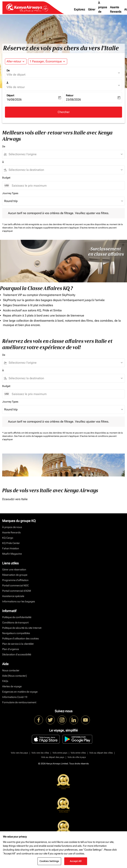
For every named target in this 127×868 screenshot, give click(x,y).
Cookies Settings (49, 861)
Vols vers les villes (40, 753)
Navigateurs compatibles (16, 633)
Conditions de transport (15, 623)
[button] (48, 61)
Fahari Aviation (11, 548)
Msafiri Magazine (12, 554)
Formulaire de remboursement (19, 702)
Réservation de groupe (15, 575)
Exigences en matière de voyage (20, 692)
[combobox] (65, 154)
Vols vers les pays (19, 753)
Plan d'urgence (11, 649)
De (8, 70)
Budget (6, 178)
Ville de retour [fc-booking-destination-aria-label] (16, 87)
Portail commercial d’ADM (17, 591)
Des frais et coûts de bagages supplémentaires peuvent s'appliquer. (47, 228)
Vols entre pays (60, 753)
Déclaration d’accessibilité (17, 654)
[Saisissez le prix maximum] (66, 186)
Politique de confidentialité (17, 617)
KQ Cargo (8, 538)
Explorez (80, 9)
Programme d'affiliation (15, 580)
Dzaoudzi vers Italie (15, 499)
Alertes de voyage (12, 686)
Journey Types (10, 193)
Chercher (64, 112)
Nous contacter (11, 670)
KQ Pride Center (11, 543)
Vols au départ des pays (53, 757)
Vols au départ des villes (101, 753)
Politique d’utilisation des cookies (20, 638)
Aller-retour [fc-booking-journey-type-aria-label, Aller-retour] (14, 61)
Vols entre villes (78, 753)
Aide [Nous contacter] (14, 676)
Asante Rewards (116, 9)
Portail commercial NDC (15, 585)
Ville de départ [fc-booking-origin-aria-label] (16, 75)
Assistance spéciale (13, 596)
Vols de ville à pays (77, 757)
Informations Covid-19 (15, 697)
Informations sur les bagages (19, 601)
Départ (10, 95)
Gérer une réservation (14, 569)
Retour (70, 95)
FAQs (5, 681)
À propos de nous (103, 9)
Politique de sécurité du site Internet (22, 628)
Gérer (92, 9)
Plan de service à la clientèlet (18, 644)
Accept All (76, 861)
